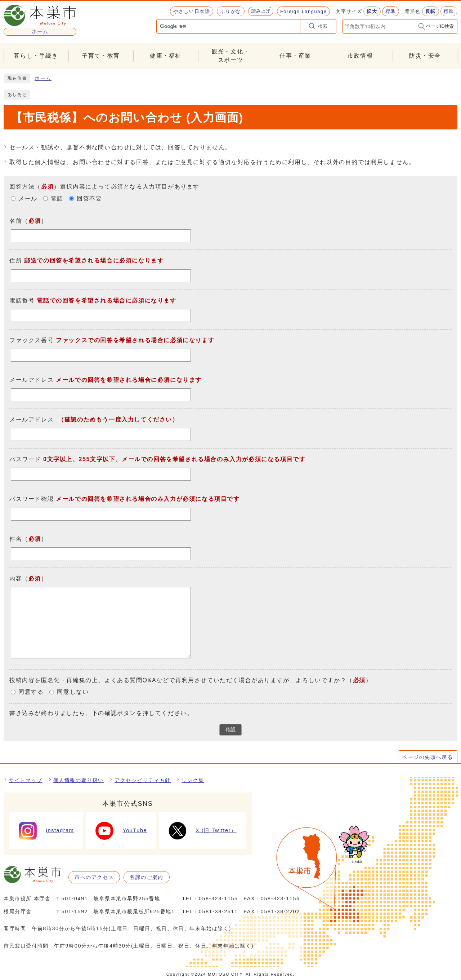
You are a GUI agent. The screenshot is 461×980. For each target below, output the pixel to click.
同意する (31, 692)
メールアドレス (32, 380)
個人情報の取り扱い (79, 780)
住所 (16, 261)
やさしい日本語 (192, 11)
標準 (391, 11)
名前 (16, 221)
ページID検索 (440, 26)
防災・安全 (425, 56)
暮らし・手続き (36, 56)
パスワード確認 (32, 499)
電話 (57, 199)
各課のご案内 (147, 877)
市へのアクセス (94, 877)
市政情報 (360, 56)
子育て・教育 (101, 56)
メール (28, 199)
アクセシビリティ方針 (143, 780)
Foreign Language (303, 11)
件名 (16, 539)
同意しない (73, 692)
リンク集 (193, 780)
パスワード (25, 460)
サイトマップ (26, 780)
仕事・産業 (295, 56)
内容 (16, 579)
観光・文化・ (230, 56)
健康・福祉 (166, 56)
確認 (230, 730)
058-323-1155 (218, 899)
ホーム (43, 78)
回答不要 (89, 199)
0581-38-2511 (218, 911)
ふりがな (230, 11)
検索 (323, 26)
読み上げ (261, 11)
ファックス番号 (32, 340)
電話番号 (22, 301)
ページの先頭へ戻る (428, 757)
